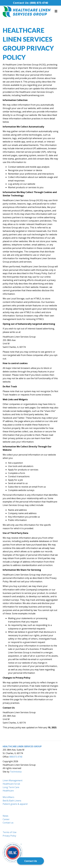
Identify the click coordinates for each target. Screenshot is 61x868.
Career (6, 819)
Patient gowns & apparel (15, 804)
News (6, 816)
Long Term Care (11, 787)
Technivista (16, 772)
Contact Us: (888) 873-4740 (30, 3)
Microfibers (8, 797)
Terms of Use (10, 832)
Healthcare (8, 791)
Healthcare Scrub (11, 784)
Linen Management (13, 780)
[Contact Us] (30, 861)
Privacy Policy (9, 836)
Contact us (8, 823)
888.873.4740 (16, 757)
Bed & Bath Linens (12, 801)
